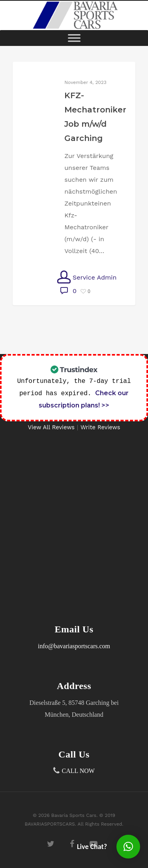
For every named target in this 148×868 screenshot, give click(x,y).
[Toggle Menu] (74, 38)
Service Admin (87, 277)
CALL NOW (78, 771)
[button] (128, 847)
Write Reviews (100, 427)
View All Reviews (52, 427)
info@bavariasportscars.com (74, 646)
